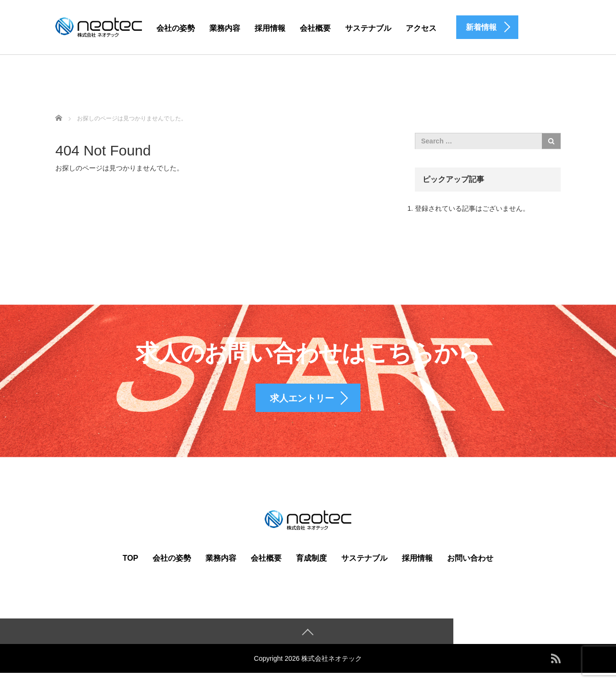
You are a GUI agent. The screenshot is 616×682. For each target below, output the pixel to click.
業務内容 (225, 28)
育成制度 (311, 566)
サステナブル (368, 28)
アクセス (421, 28)
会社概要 (315, 28)
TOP (131, 566)
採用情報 (270, 28)
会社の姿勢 (176, 28)
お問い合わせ (470, 566)
